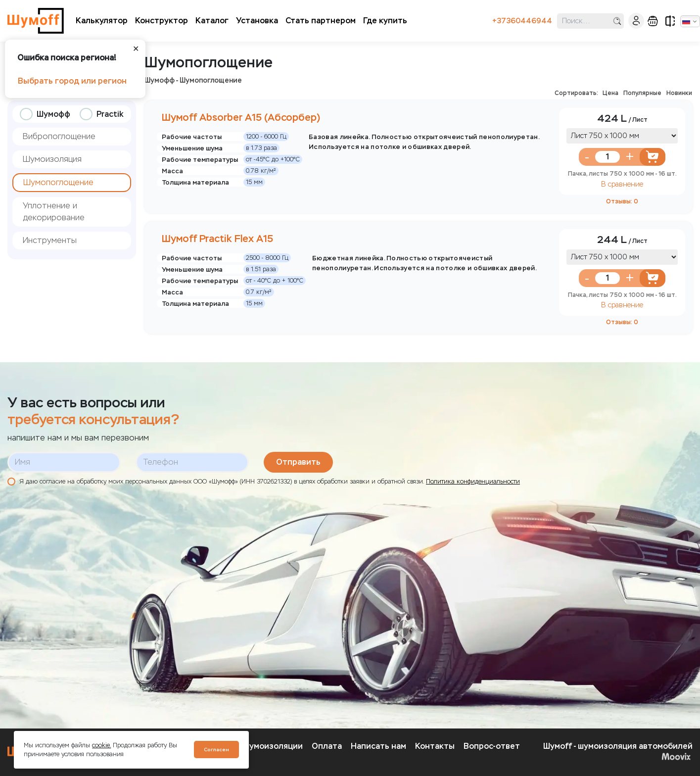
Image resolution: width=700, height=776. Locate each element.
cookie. (101, 745)
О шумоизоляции (269, 746)
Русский (686, 21)
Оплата (327, 746)
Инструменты (50, 240)
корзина (653, 21)
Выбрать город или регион (72, 81)
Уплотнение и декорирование (54, 212)
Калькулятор (102, 21)
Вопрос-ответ (492, 746)
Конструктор (162, 21)
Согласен (216, 750)
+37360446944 (522, 21)
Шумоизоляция (52, 159)
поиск (617, 21)
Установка (257, 21)
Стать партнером (321, 21)
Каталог (212, 21)
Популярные (642, 93)
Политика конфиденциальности (473, 482)
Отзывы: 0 (622, 201)
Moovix (676, 756)
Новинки (679, 93)
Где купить (385, 21)
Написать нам (378, 746)
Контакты (435, 746)
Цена (610, 93)
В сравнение (622, 184)
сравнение (670, 21)
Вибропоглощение (59, 136)
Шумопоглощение (58, 182)
